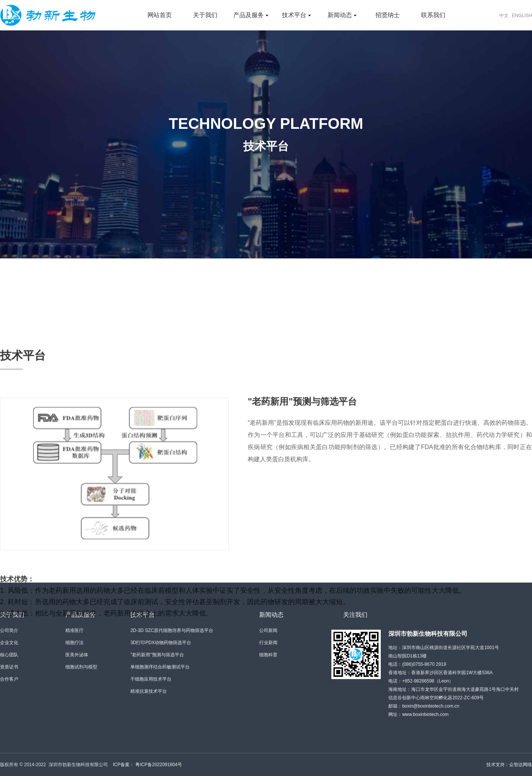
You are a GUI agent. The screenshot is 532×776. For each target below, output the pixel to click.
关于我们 (205, 15)
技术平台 (296, 15)
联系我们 (433, 15)
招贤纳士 (388, 15)
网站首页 (160, 15)
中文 (504, 16)
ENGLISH (522, 16)
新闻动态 (342, 15)
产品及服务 (251, 15)
